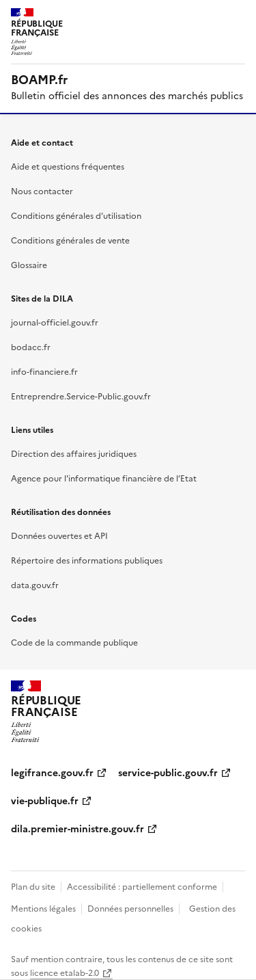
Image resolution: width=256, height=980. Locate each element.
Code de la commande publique (74, 643)
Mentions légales (43, 909)
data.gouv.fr (35, 585)
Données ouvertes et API (59, 536)
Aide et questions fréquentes (68, 167)
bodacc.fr (31, 347)
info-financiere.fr (44, 372)
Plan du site (33, 887)
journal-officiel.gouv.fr (55, 323)
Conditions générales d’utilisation (76, 216)
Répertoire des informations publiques (87, 561)
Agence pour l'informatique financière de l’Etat (104, 479)
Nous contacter (42, 191)
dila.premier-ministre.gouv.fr (77, 829)
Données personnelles (130, 909)
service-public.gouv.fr (168, 773)
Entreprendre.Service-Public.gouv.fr (81, 397)
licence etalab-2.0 (65, 973)
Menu (237, 16)
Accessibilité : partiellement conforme (142, 887)
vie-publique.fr (45, 801)
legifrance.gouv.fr (52, 773)
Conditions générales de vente (70, 241)
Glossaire (29, 265)
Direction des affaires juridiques (74, 454)
